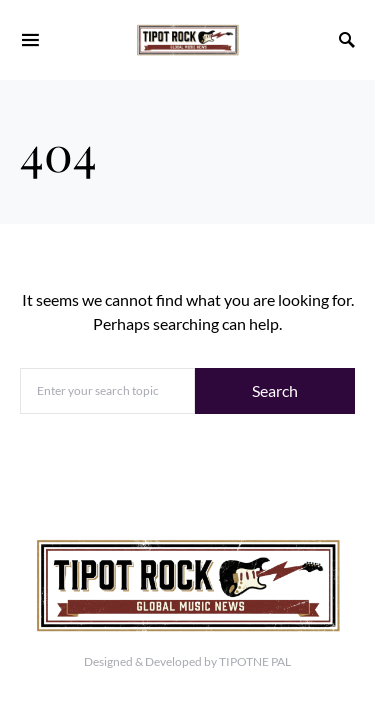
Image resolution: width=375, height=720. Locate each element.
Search (275, 390)
